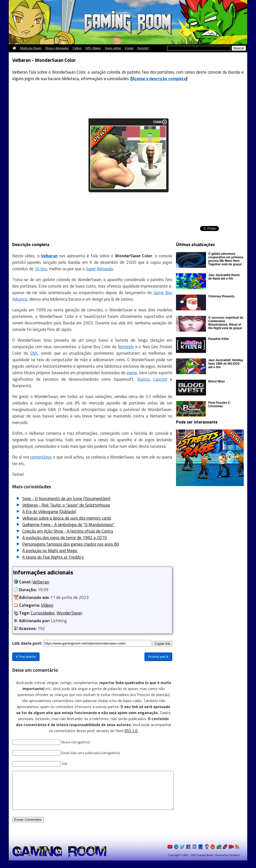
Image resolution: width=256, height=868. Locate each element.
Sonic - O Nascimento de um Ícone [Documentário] (66, 499)
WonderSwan (69, 613)
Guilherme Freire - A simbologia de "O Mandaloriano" (68, 525)
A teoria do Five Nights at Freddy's (53, 557)
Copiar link (162, 643)
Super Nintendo (99, 269)
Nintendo (126, 347)
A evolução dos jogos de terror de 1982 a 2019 (64, 538)
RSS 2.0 (131, 731)
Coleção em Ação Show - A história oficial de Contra (68, 531)
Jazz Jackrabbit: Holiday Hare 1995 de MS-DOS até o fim (226, 364)
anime (132, 373)
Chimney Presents (221, 296)
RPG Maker (93, 48)
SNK (34, 353)
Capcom (160, 379)
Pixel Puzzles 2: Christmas (219, 404)
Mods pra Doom (31, 48)
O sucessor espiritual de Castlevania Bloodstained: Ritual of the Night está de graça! (226, 323)
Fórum (129, 48)
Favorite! (143, 48)
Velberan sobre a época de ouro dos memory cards (67, 518)
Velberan (41, 582)
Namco (143, 379)
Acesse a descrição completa (159, 79)
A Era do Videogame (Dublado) (49, 512)
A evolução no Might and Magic (50, 551)
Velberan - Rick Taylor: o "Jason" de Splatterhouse (66, 505)
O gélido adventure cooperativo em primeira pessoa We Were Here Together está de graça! (226, 259)
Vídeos (77, 48)
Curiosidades (43, 613)
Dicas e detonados (57, 48)
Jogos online (113, 48)
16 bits (41, 269)
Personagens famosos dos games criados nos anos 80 (71, 544)
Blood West (216, 381)
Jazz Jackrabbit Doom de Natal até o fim (224, 277)
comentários (41, 457)
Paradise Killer (219, 339)
